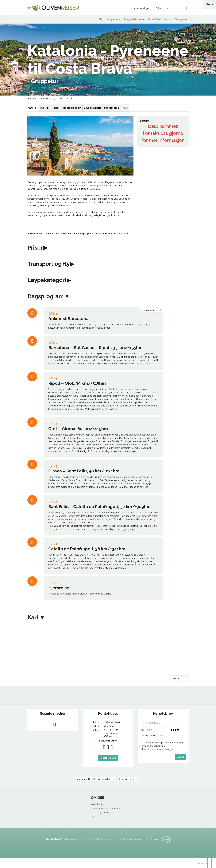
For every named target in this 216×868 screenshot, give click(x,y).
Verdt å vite (97, 804)
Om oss (168, 19)
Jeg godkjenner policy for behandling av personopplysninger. (162, 746)
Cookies (155, 839)
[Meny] (209, 5)
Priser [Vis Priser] (56, 108)
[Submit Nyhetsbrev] (180, 757)
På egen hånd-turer (135, 19)
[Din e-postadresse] (163, 723)
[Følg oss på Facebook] (50, 724)
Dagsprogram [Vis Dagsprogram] (112, 108)
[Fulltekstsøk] (169, 8)
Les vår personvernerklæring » (158, 749)
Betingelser (181, 19)
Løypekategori (47, 280)
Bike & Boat (155, 19)
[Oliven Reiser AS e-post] (132, 839)
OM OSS (98, 798)
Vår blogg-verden (100, 813)
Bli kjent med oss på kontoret (106, 808)
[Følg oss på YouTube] (53, 724)
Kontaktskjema (108, 758)
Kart (33, 617)
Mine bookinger (141, 8)
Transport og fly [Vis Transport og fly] (72, 108)
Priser (35, 248)
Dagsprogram (46, 296)
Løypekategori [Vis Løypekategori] (92, 108)
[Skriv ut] (180, 678)
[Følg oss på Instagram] (56, 724)
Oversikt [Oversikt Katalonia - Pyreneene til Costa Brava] (45, 108)
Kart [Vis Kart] (125, 108)
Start (102, 19)
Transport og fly (49, 264)
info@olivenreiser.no (113, 722)
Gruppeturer (114, 19)
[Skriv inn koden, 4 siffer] (155, 730)
